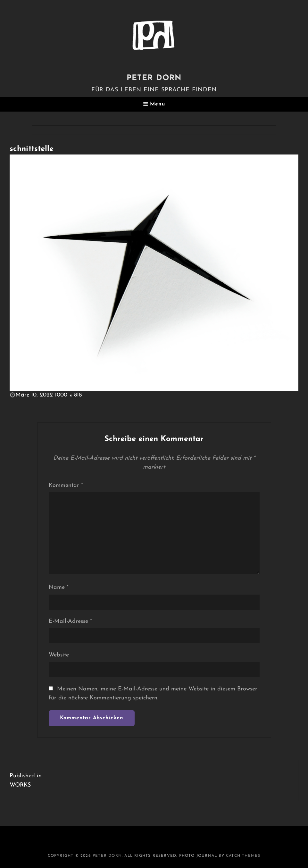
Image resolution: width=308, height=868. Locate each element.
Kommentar (66, 485)
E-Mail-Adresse (70, 621)
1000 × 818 (68, 395)
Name (59, 587)
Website (59, 655)
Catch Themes (243, 856)
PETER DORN (154, 78)
